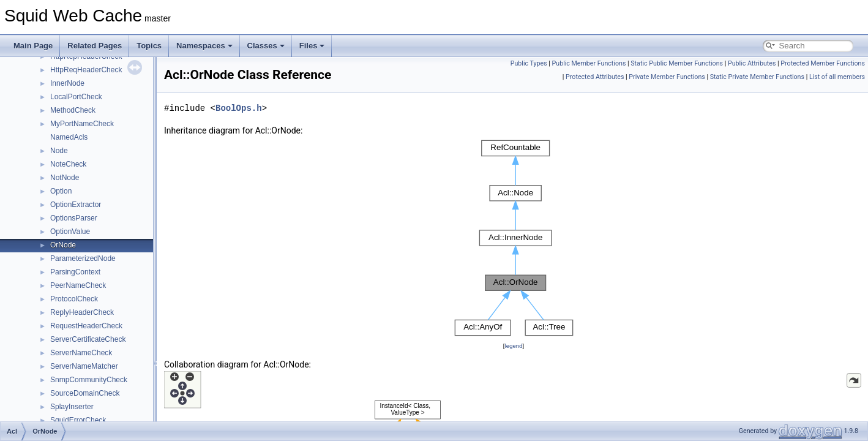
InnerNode (67, 83)
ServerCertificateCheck (88, 339)
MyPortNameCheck (82, 124)
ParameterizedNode (83, 258)
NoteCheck (68, 164)
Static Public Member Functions (677, 63)
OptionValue (70, 232)
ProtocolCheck (74, 299)
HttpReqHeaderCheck (86, 70)
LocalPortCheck (76, 97)
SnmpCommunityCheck (89, 380)
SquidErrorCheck (78, 420)
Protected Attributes (595, 77)
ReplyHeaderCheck (82, 312)
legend (513, 346)
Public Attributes (752, 63)
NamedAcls (69, 137)
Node (59, 151)
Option (61, 191)
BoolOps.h (239, 108)
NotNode (65, 178)
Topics (149, 46)
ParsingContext (75, 272)
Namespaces (204, 46)
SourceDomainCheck (85, 393)
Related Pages (95, 46)
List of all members (837, 77)
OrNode (63, 245)
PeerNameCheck (78, 285)
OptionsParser (74, 218)
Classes (266, 46)
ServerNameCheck (81, 353)
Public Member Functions (589, 63)
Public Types (529, 63)
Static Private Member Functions (757, 77)
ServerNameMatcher (84, 366)
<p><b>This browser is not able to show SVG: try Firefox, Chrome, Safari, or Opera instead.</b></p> (514, 238)
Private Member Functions (667, 77)
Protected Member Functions (823, 63)
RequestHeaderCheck (86, 326)
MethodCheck (73, 110)
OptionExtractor (76, 205)
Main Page (33, 46)
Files (312, 46)
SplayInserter (72, 407)
